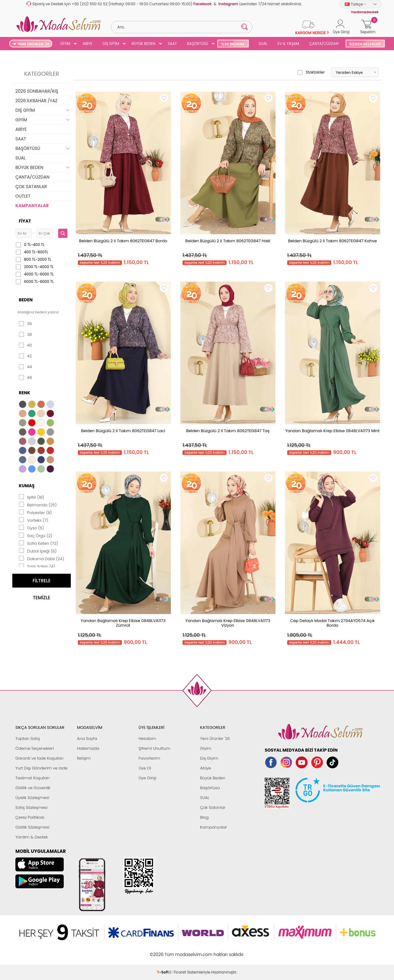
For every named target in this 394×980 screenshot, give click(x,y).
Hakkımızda (88, 748)
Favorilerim (149, 758)
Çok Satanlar (213, 807)
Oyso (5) (31, 528)
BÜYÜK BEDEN (143, 44)
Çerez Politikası (30, 817)
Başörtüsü (210, 788)
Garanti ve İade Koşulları (39, 758)
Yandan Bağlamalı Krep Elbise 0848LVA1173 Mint (333, 431)
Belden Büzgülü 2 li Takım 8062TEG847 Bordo (123, 241)
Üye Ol (145, 768)
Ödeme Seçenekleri (35, 748)
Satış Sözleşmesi (31, 807)
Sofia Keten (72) (38, 543)
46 (25, 378)
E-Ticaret (178, 951)
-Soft (163, 951)
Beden (26, 300)
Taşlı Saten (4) (37, 566)
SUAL (262, 44)
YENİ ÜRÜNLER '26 (34, 44)
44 (25, 367)
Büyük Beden (213, 778)
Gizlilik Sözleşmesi (32, 827)
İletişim (84, 758)
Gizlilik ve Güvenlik (33, 788)
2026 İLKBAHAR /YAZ (36, 101)
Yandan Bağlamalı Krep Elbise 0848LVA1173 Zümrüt (123, 623)
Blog (204, 817)
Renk (24, 393)
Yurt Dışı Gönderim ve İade (41, 768)
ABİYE (87, 44)
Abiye (205, 768)
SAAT (172, 44)
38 (25, 335)
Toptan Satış (28, 739)
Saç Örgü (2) (36, 535)
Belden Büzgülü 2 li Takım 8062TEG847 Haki (228, 241)
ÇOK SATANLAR (31, 187)
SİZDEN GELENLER (365, 44)
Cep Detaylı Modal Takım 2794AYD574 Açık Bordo (333, 623)
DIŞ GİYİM (111, 44)
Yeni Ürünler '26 (215, 739)
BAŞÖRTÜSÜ (197, 44)
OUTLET (23, 196)
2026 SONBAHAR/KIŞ (37, 91)
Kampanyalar (214, 827)
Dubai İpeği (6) (38, 551)
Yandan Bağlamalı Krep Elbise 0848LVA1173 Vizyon (228, 623)
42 (25, 356)
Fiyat (25, 221)
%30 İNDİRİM (233, 44)
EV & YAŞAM (288, 44)
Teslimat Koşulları (32, 778)
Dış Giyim (209, 758)
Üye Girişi (147, 778)
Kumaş (27, 486)
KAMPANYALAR (32, 206)
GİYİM (65, 44)
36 (25, 324)
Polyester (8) (35, 512)
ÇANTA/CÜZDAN (324, 44)
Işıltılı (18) (32, 497)
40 (25, 345)
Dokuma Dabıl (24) (41, 558)
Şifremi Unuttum (154, 748)
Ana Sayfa (87, 739)
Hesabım (147, 739)
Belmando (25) (38, 504)
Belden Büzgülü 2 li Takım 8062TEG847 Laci (123, 431)
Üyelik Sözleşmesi (32, 798)
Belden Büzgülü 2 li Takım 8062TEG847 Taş (228, 431)
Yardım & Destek (32, 837)
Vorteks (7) (34, 520)
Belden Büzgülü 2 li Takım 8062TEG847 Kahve (333, 241)
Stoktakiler (311, 72)
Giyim (206, 748)
